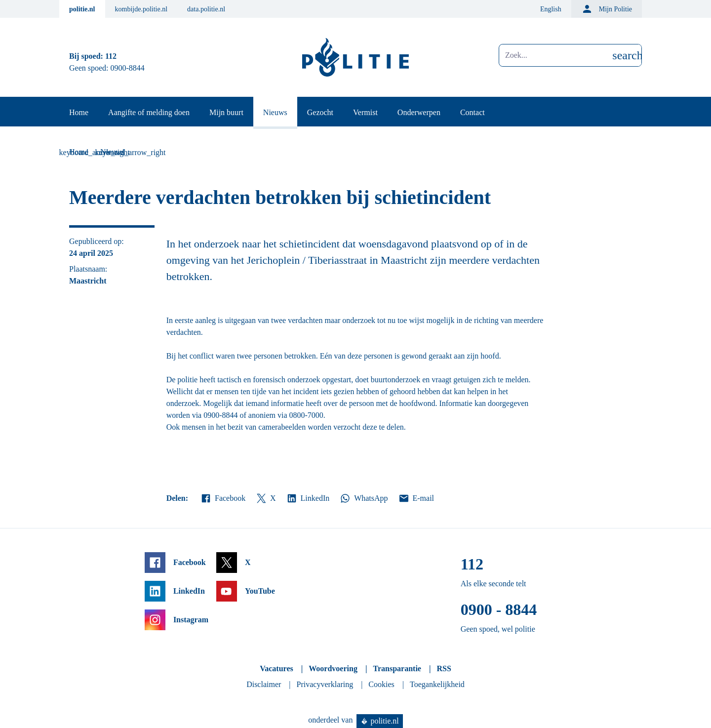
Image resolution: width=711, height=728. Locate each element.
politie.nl (82, 9)
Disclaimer (264, 684)
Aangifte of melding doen (149, 112)
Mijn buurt (226, 112)
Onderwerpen (419, 112)
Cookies (381, 684)
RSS (444, 668)
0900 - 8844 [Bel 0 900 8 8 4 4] (499, 609)
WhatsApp (363, 498)
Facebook (223, 498)
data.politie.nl (206, 9)
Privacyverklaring (325, 684)
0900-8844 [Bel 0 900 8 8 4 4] (128, 68)
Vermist (365, 112)
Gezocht (320, 112)
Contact (473, 112)
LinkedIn (308, 498)
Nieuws (275, 112)
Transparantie (397, 668)
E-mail (416, 498)
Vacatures (276, 668)
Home (79, 112)
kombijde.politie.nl (141, 9)
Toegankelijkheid (437, 684)
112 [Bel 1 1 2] (111, 56)
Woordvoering (333, 668)
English (551, 9)
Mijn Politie (607, 9)
